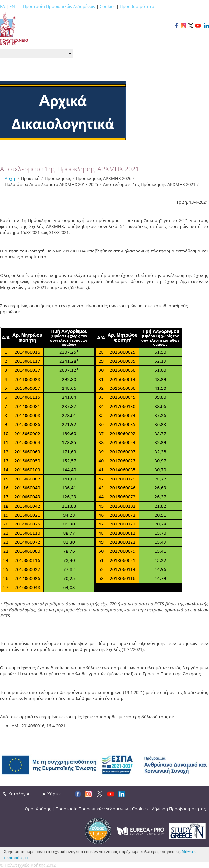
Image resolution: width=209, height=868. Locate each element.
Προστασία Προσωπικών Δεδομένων (59, 6)
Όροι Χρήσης (38, 809)
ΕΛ (2, 6)
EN (12, 6)
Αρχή (10, 178)
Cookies (107, 6)
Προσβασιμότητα (137, 6)
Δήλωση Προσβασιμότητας (179, 809)
